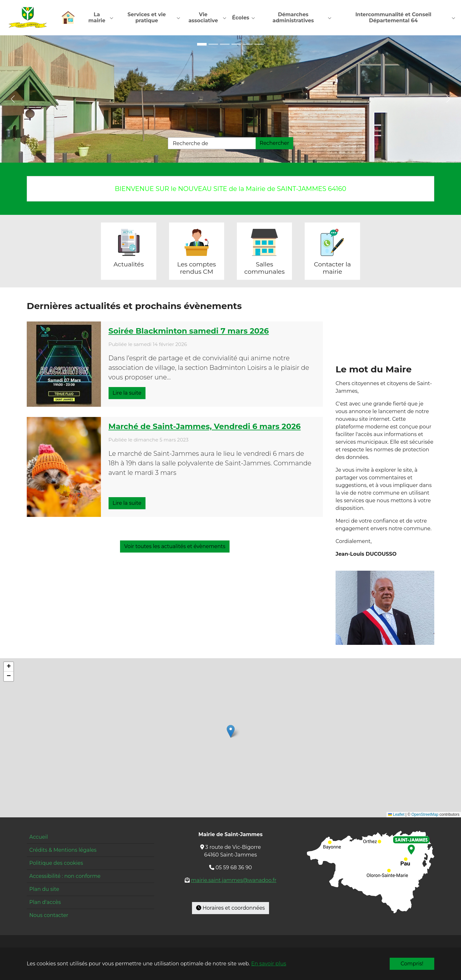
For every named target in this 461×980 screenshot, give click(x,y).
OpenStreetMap (425, 815)
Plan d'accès (45, 902)
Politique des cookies (56, 863)
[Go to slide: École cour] (225, 45)
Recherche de (191, 144)
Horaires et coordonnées (230, 908)
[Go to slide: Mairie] (236, 45)
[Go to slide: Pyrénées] (259, 45)
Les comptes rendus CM (197, 268)
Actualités (128, 264)
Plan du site (44, 889)
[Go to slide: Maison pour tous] (202, 45)
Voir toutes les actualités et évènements (175, 547)
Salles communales (264, 268)
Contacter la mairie (332, 268)
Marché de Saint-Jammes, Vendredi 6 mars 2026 (205, 427)
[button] (231, 732)
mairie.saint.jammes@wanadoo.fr (234, 881)
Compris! (412, 964)
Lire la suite (127, 393)
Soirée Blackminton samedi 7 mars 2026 (189, 331)
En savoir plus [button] (269, 964)
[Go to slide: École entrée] (213, 45)
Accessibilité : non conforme (65, 876)
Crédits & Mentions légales (63, 850)
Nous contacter (49, 916)
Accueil (39, 837)
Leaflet (396, 815)
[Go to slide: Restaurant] (248, 45)
